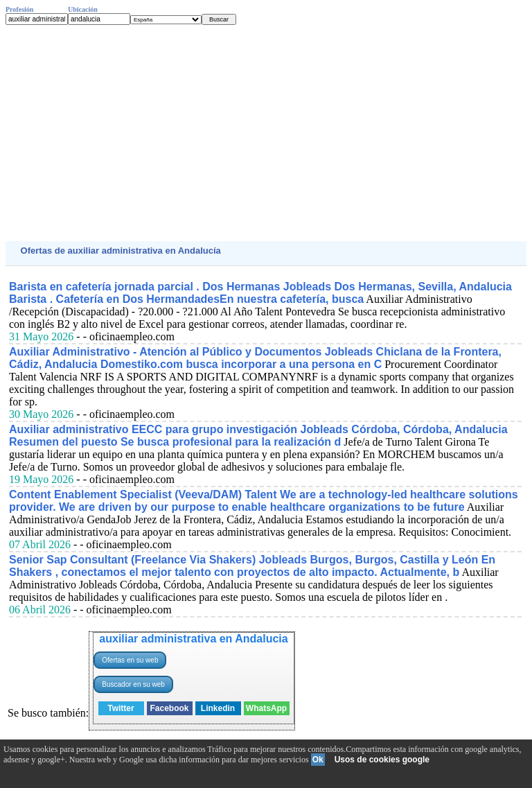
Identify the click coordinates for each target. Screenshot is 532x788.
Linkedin (218, 708)
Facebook (169, 708)
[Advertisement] (266, 133)
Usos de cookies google (382, 760)
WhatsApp (266, 708)
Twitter (121, 708)
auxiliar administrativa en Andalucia (193, 639)
